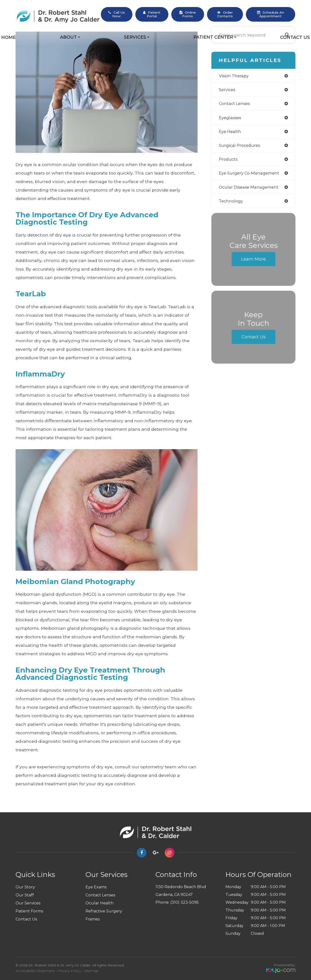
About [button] (70, 37)
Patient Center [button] (215, 37)
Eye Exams (96, 887)
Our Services (28, 903)
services (228, 90)
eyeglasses (231, 119)
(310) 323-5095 (185, 902)
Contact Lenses (100, 895)
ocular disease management (251, 190)
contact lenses (236, 104)
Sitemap (91, 971)
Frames (93, 919)
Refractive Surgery (104, 911)
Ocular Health (99, 903)
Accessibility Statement (35, 971)
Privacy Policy (69, 971)
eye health (231, 133)
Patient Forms (29, 911)
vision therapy (235, 76)
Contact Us (295, 37)
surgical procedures (241, 147)
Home (9, 37)
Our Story (25, 887)
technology (232, 204)
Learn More (253, 263)
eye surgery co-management (251, 176)
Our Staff (25, 895)
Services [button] (137, 37)
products (229, 162)
